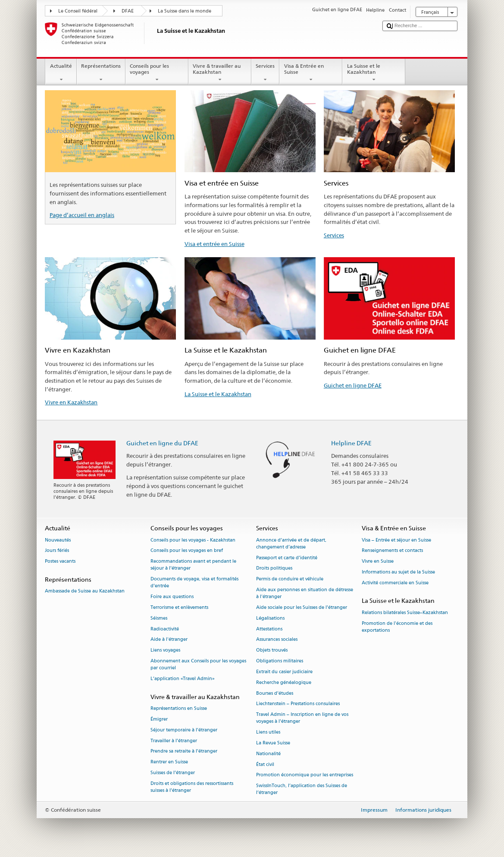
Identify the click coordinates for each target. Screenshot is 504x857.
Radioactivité (165, 629)
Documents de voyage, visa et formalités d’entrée (194, 583)
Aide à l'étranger (169, 640)
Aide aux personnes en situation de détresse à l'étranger (305, 593)
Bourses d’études (275, 693)
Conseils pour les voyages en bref (187, 551)
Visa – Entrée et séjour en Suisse (396, 540)
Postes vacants (60, 562)
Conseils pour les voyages (157, 73)
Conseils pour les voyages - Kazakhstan (193, 540)
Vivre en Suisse (378, 562)
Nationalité (268, 754)
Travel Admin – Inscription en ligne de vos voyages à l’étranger (302, 718)
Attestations (269, 629)
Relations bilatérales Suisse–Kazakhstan (405, 613)
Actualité (61, 73)
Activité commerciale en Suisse (395, 583)
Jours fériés (57, 551)
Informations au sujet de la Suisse (398, 572)
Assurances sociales (277, 640)
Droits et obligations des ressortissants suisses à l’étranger (192, 787)
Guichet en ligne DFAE (353, 385)
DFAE (128, 11)
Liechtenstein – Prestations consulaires (298, 704)
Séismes (159, 618)
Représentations (101, 73)
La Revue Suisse (273, 743)
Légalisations (270, 618)
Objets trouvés (272, 651)
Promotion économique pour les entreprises (305, 775)
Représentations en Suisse (179, 708)
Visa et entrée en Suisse (214, 244)
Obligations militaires (280, 661)
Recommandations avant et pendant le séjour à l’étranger (193, 565)
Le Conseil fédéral (78, 11)
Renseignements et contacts (392, 551)
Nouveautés (58, 540)
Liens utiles (268, 733)
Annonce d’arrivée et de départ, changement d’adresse (291, 544)
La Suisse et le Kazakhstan (374, 73)
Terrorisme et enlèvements (179, 607)
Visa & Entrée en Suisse (311, 73)
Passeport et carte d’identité (287, 558)
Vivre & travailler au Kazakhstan (220, 73)
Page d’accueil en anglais (82, 215)
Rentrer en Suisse (169, 762)
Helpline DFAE (351, 443)
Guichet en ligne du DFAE (162, 443)
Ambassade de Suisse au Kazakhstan (85, 591)
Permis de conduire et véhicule (290, 579)
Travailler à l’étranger (174, 741)
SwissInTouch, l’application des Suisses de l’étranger (302, 789)
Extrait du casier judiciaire (284, 672)
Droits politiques (274, 569)
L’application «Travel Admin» (183, 679)
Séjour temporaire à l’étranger (184, 730)
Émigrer (159, 719)
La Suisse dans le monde (185, 11)
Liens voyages (165, 651)
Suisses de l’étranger (173, 773)
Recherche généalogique (284, 682)
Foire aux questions (172, 597)
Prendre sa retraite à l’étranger (184, 751)
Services (265, 73)
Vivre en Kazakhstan (71, 402)
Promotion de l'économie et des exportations (397, 627)
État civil (265, 764)
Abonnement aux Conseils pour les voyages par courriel (198, 664)
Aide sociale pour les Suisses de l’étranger (302, 607)
